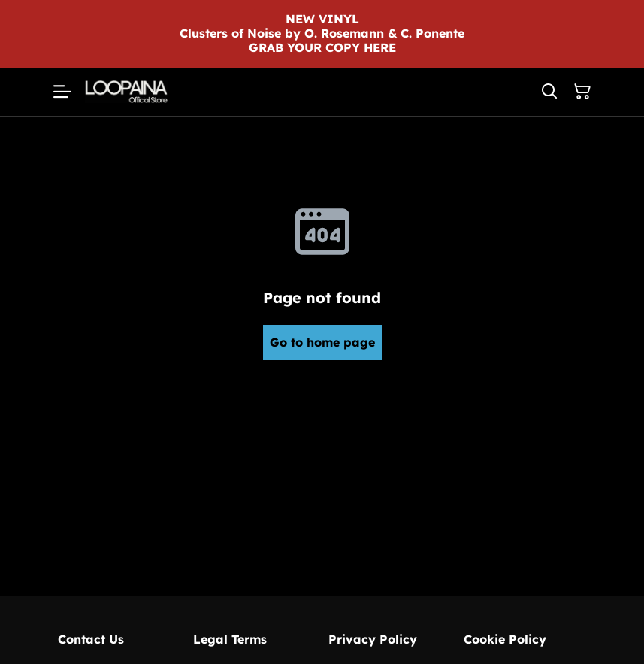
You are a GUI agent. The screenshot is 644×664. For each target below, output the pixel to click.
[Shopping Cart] (582, 92)
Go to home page (322, 342)
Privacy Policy (373, 639)
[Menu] (62, 92)
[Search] (549, 92)
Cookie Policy (505, 639)
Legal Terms (230, 639)
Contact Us (91, 639)
